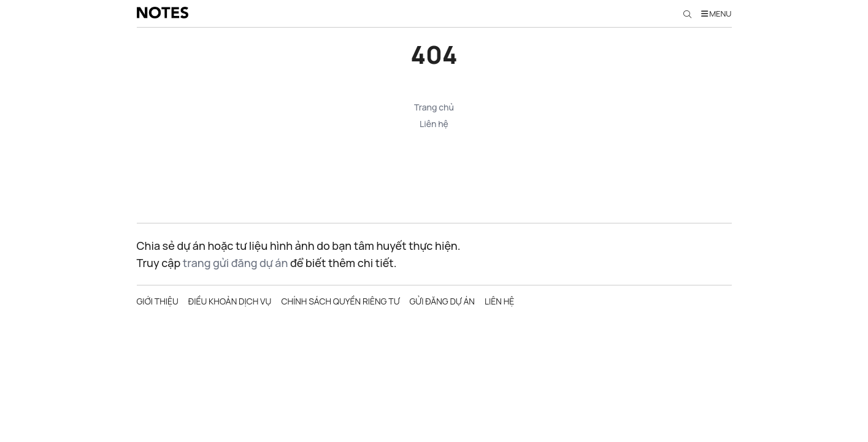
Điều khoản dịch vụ (230, 301)
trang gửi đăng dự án (236, 263)
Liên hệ (434, 124)
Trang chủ (434, 107)
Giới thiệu (158, 301)
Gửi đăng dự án (442, 301)
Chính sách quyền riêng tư (340, 301)
